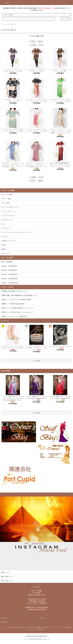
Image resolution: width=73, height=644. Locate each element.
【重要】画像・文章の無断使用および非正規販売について (19, 295)
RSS (39, 629)
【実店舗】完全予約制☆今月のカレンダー (14, 291)
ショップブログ (33, 629)
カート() (67, 3)
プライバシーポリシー (55, 627)
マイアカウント (5, 618)
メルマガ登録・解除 (66, 627)
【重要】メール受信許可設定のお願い (13, 304)
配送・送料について (22, 627)
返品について (31, 627)
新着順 (42, 36)
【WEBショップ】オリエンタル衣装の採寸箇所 (16, 300)
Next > (41, 41)
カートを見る (41, 618)
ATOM (43, 629)
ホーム (4, 24)
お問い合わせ (4, 622)
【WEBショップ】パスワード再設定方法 (14, 316)
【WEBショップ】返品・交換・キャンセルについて (17, 312)
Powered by (36, 639)
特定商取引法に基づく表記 (42, 627)
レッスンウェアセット (11, 24)
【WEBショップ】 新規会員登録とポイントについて (18, 308)
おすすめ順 (32, 36)
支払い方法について (12, 627)
